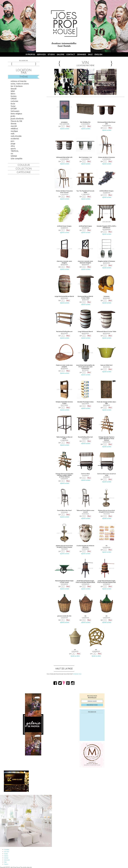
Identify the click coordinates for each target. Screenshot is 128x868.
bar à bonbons (17, 86)
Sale (90, 54)
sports (13, 149)
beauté (14, 89)
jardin (13, 116)
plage (13, 144)
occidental (15, 139)
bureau (14, 96)
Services (41, 54)
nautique (14, 131)
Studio (51, 54)
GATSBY (14, 109)
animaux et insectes (19, 81)
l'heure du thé (16, 121)
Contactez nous (77, 674)
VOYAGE (14, 156)
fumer (13, 106)
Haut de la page (64, 669)
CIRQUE (14, 99)
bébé (13, 91)
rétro (13, 146)
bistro (13, 94)
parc (13, 141)
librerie (13, 124)
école (13, 104)
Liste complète (17, 159)
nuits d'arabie (16, 136)
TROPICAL (15, 151)
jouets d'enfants (17, 119)
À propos (30, 54)
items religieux (16, 114)
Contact (71, 54)
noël (13, 134)
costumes (14, 101)
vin (12, 154)
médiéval (14, 129)
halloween (15, 111)
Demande (82, 54)
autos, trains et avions (20, 84)
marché (14, 126)
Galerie (61, 54)
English (98, 54)
